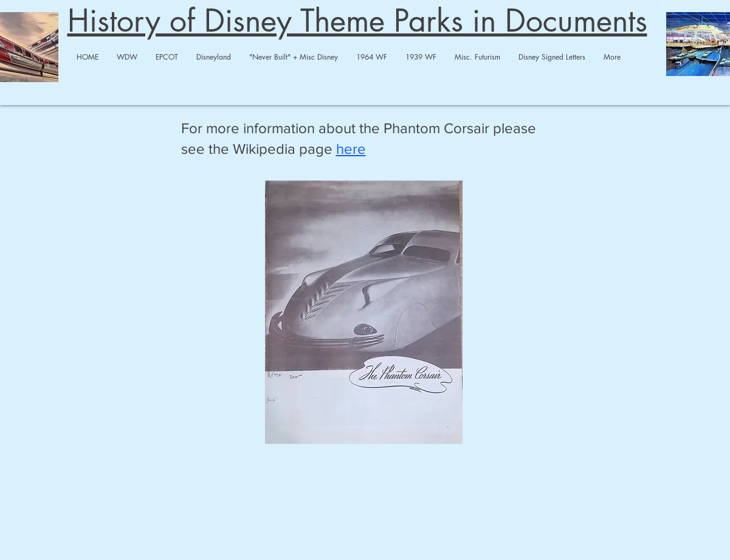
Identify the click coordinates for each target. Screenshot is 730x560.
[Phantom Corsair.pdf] (364, 314)
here (351, 149)
